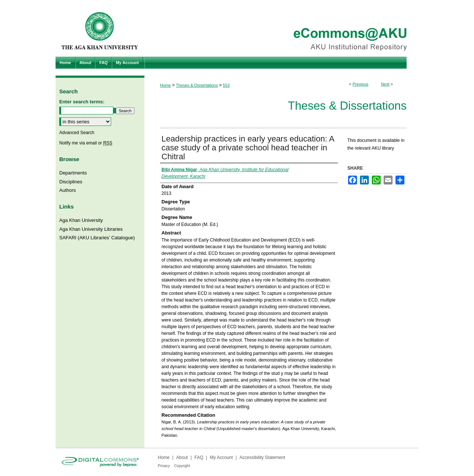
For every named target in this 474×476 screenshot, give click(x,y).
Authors (68, 190)
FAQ (199, 457)
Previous (360, 84)
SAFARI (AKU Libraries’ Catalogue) (97, 238)
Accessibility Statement (262, 457)
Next (385, 84)
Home (165, 85)
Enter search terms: (82, 102)
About (182, 457)
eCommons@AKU (281, 28)
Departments (73, 173)
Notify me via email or (86, 143)
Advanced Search (77, 133)
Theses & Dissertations (197, 85)
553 (226, 85)
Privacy (164, 466)
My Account (221, 457)
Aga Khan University (81, 220)
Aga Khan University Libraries (91, 229)
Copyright (182, 466)
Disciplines (71, 182)
